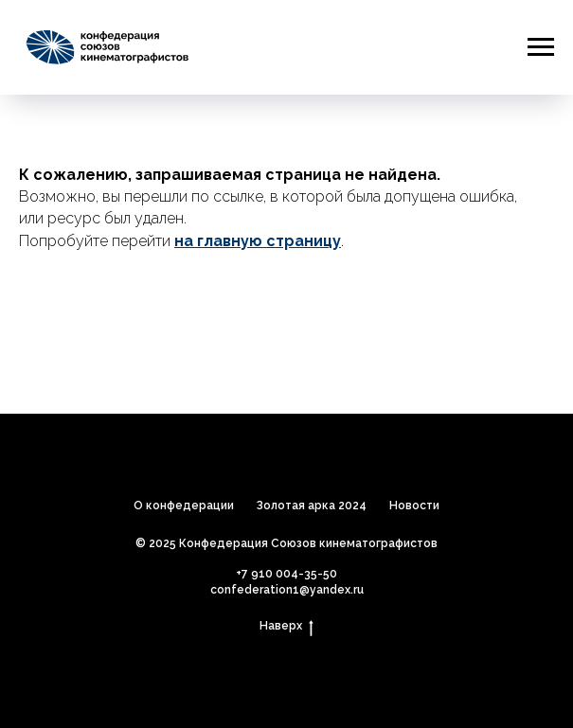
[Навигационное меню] (541, 47)
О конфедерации (184, 506)
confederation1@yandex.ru (287, 590)
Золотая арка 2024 (312, 506)
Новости (414, 506)
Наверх (286, 626)
